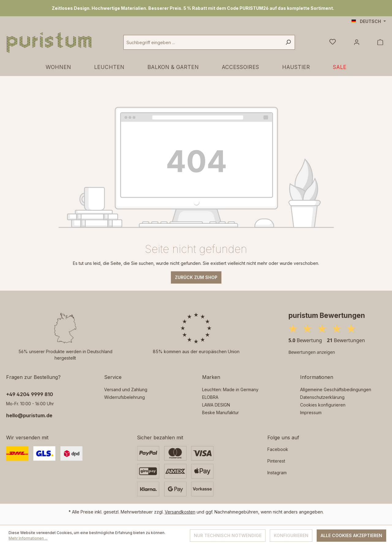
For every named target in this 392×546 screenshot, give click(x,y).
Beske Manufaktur (221, 412)
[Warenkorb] (380, 42)
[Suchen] (288, 42)
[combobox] (203, 42)
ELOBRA (210, 397)
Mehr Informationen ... (28, 538)
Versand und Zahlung (126, 389)
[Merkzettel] (333, 42)
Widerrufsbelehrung (124, 397)
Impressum (311, 412)
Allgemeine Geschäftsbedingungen (336, 389)
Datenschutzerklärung (322, 397)
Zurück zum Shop (196, 277)
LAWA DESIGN (216, 405)
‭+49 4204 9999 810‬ (30, 394)
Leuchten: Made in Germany (230, 389)
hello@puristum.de (29, 415)
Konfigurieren (291, 535)
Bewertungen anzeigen (312, 352)
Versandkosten (180, 512)
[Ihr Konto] (357, 42)
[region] (196, 8)
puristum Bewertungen (327, 315)
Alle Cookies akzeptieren (351, 535)
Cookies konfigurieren (323, 405)
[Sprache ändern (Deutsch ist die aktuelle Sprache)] (369, 21)
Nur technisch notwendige (228, 535)
